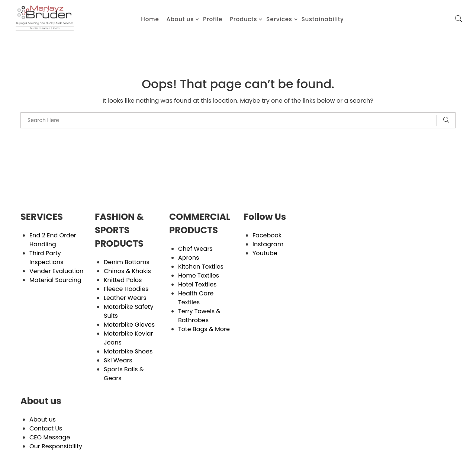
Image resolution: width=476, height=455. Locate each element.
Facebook (267, 235)
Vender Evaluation (56, 271)
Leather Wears (125, 298)
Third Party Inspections (46, 258)
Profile (213, 19)
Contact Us (46, 428)
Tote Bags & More (204, 329)
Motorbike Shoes (128, 351)
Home (150, 19)
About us (180, 19)
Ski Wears (118, 360)
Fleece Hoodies (126, 289)
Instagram (268, 244)
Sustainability (323, 19)
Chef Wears (195, 249)
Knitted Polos (123, 280)
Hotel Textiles (197, 284)
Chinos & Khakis (127, 271)
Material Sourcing (55, 280)
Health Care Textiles (196, 298)
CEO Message (50, 437)
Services (279, 19)
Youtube (265, 253)
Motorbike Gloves (129, 325)
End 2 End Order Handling (53, 240)
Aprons (189, 258)
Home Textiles (199, 275)
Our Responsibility (56, 446)
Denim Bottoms (127, 262)
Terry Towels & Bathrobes (199, 316)
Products (243, 19)
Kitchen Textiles (201, 267)
